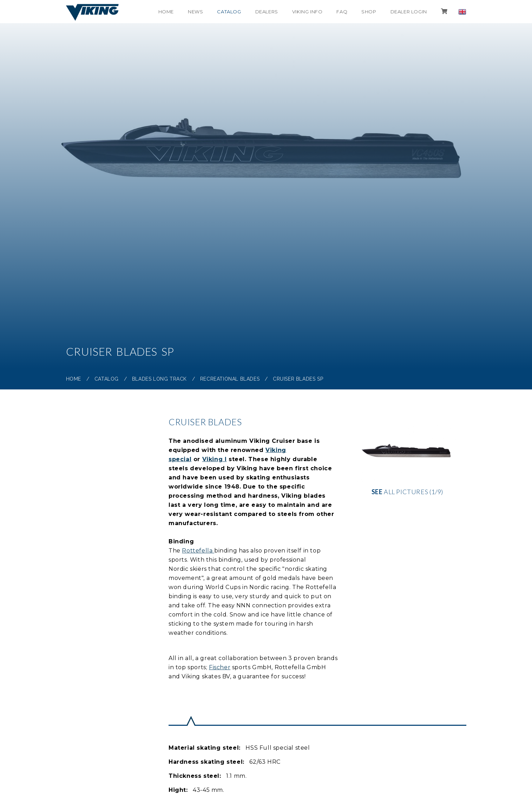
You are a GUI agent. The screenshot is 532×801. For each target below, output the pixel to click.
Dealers (267, 12)
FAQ (342, 12)
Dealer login (409, 12)
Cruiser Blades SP (298, 379)
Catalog (229, 12)
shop (369, 12)
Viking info (307, 12)
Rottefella (198, 551)
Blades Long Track (159, 379)
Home (166, 12)
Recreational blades (230, 379)
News (195, 12)
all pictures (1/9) (407, 458)
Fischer (220, 667)
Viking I (215, 459)
